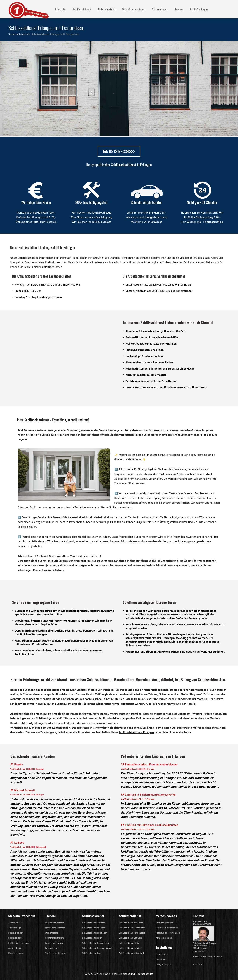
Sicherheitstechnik (20, 35)
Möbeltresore (52, 933)
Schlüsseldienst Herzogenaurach (97, 948)
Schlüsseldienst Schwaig (131, 938)
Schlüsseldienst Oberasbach (132, 928)
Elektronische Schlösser (20, 943)
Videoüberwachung (134, 10)
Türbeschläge (15, 928)
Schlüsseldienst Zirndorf (130, 948)
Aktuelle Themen (164, 938)
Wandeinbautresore (55, 923)
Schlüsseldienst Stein (129, 943)
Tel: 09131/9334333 (119, 151)
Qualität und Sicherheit (167, 928)
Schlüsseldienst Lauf (92, 953)
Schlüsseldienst (82, 10)
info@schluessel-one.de (211, 957)
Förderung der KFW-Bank (168, 933)
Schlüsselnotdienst (165, 923)
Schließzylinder (16, 933)
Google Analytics (164, 965)
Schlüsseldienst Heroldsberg (95, 943)
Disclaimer (161, 960)
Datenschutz (162, 955)
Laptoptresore (52, 948)
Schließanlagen (199, 10)
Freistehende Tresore (55, 928)
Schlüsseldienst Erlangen (94, 928)
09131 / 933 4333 (200, 952)
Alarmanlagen (160, 10)
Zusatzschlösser (16, 923)
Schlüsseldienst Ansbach (94, 923)
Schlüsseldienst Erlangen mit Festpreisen (55, 35)
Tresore (179, 10)
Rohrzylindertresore (55, 938)
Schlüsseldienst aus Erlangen (136, 733)
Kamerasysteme (16, 953)
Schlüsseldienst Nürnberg (131, 923)
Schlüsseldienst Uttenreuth (132, 953)
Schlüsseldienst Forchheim (95, 933)
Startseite (61, 10)
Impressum (198, 964)
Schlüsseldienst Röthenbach (132, 933)
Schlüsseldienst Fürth (92, 938)
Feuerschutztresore (54, 943)
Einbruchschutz (106, 10)
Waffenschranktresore (56, 953)
